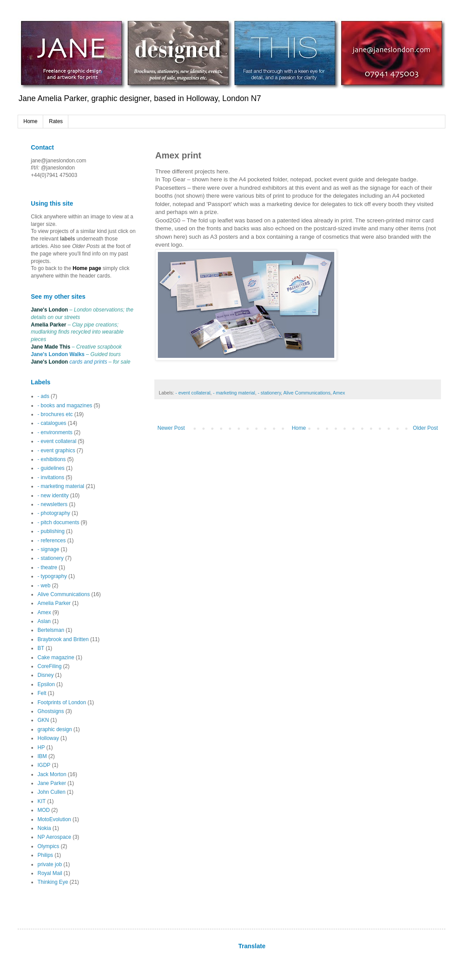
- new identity (53, 496)
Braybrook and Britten (63, 639)
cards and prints (88, 362)
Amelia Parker (49, 325)
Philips (45, 855)
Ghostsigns (51, 711)
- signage (48, 549)
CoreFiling (50, 666)
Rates (56, 121)
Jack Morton (52, 774)
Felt (42, 693)
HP (41, 747)
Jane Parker (52, 783)
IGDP (44, 765)
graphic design (55, 729)
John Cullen (51, 792)
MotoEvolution (54, 819)
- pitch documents (58, 522)
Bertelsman (51, 630)
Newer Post (171, 428)
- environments (55, 432)
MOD (44, 810)
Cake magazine (56, 657)
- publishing (51, 531)
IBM (42, 756)
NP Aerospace (54, 837)
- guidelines (51, 468)
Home (30, 121)
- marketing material (234, 393)
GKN (43, 720)
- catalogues (52, 423)
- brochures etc (55, 414)
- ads (43, 396)
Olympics (48, 846)
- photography (54, 513)
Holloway (48, 738)
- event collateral (193, 393)
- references (52, 541)
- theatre (47, 567)
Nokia (44, 828)
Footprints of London (62, 702)
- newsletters (52, 504)
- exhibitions (52, 459)
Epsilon (46, 684)
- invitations (51, 477)
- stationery (269, 393)
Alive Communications (307, 393)
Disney (46, 675)
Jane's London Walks (58, 354)
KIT (42, 801)
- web (44, 586)
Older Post (425, 428)
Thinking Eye (53, 882)
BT (41, 648)
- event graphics (56, 451)
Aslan (44, 621)
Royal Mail (50, 873)
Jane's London (49, 310)
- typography (52, 576)
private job (50, 864)
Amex (339, 393)
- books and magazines (65, 406)
